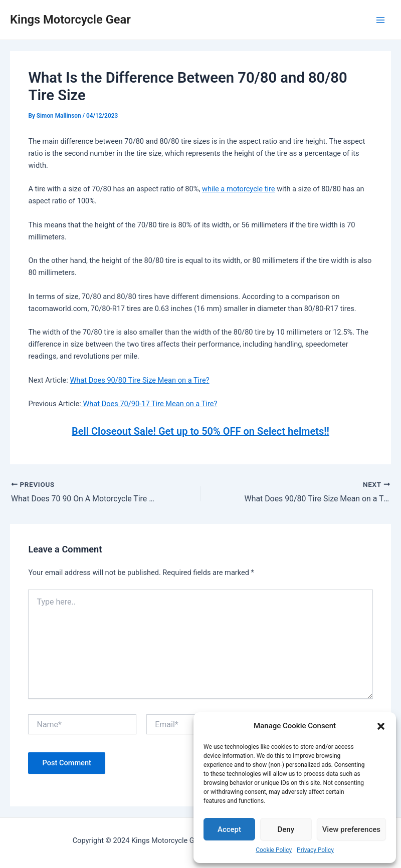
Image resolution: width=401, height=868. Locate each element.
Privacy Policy (315, 850)
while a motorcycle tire (239, 189)
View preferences (351, 829)
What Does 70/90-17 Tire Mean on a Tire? (149, 404)
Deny (286, 829)
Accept (229, 829)
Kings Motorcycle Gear (70, 20)
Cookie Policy (274, 850)
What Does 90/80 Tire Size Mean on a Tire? (139, 380)
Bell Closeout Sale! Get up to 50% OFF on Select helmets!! (200, 431)
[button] (381, 726)
